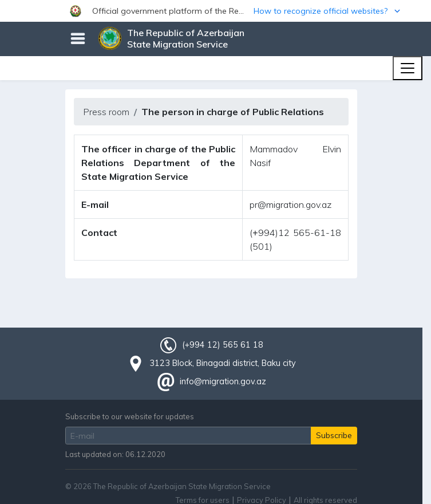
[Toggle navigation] (408, 68)
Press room (106, 112)
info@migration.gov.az (223, 381)
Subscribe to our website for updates (130, 416)
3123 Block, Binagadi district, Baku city (223, 363)
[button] (216, 11)
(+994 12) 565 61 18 (223, 345)
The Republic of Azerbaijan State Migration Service (186, 38)
